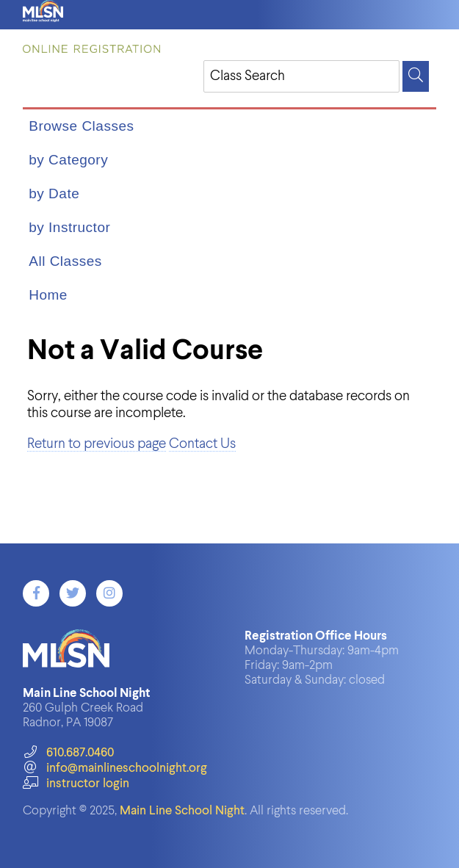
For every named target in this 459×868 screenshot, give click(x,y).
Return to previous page (97, 444)
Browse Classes (81, 126)
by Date (54, 194)
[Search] (416, 76)
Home (48, 295)
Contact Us (202, 444)
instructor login (76, 784)
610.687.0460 (68, 753)
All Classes (65, 261)
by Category (68, 160)
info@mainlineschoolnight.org (115, 768)
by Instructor (69, 227)
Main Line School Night (182, 811)
